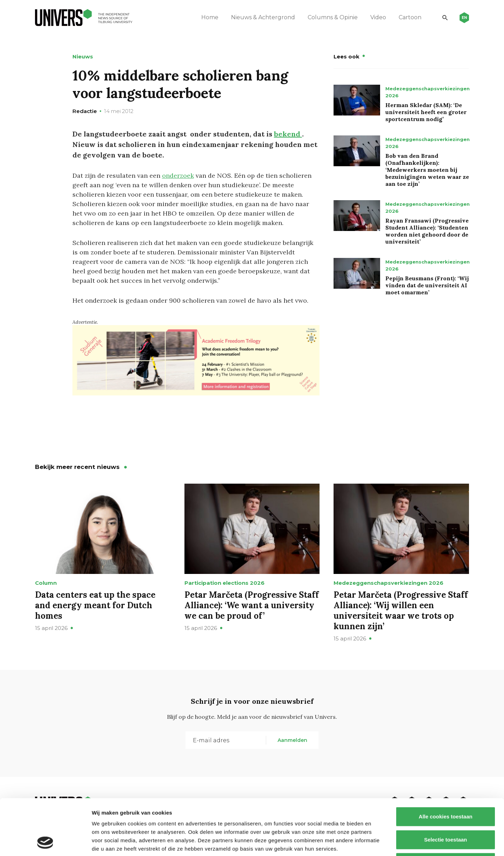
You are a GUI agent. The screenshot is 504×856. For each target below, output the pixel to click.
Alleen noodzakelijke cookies (446, 810)
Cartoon (410, 17)
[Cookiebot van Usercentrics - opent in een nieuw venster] (45, 842)
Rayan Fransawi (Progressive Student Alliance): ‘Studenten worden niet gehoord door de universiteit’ (427, 231)
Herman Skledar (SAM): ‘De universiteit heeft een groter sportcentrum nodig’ (426, 112)
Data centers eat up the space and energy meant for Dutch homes (95, 605)
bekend (288, 134)
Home (210, 17)
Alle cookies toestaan (445, 764)
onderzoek (178, 176)
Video (378, 17)
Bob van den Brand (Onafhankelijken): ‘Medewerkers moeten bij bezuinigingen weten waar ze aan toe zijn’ (427, 170)
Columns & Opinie (333, 17)
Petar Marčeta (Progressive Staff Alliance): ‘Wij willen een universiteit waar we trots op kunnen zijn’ (401, 611)
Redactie (85, 111)
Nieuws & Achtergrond (263, 17)
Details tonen (378, 842)
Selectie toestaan (446, 787)
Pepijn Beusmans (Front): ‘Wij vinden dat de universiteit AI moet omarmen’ (427, 285)
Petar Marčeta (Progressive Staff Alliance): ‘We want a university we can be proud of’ (252, 605)
